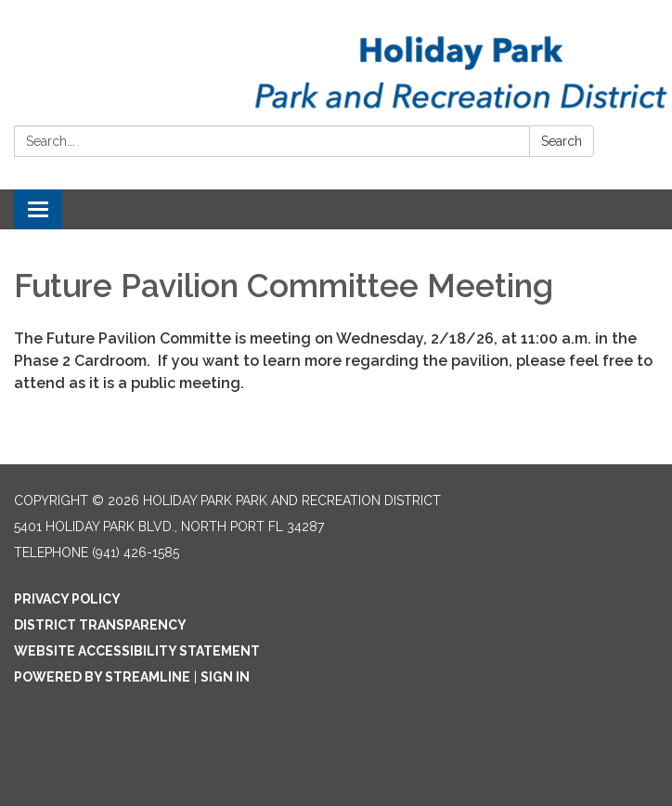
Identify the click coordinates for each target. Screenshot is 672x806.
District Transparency (100, 625)
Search (562, 141)
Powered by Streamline (102, 677)
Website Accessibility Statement (137, 651)
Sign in (225, 677)
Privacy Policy (67, 599)
